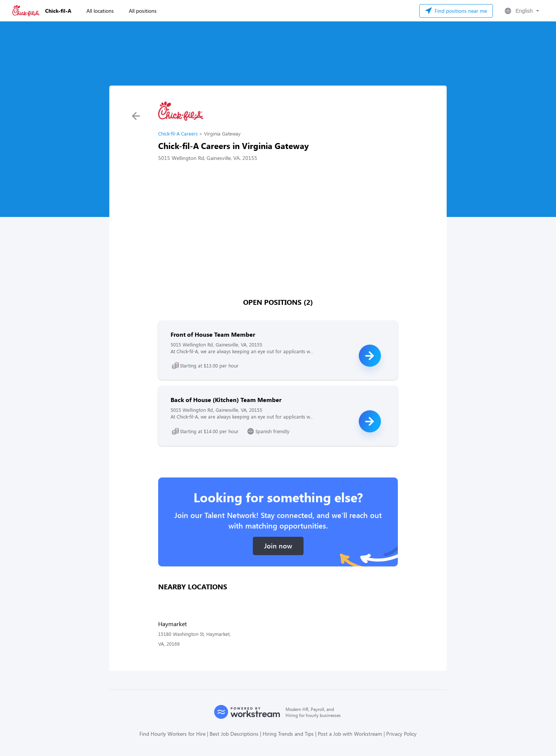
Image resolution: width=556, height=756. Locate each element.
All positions (143, 11)
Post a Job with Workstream (350, 734)
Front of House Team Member (213, 334)
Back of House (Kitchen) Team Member (226, 400)
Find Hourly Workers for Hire (172, 734)
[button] (521, 11)
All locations (100, 11)
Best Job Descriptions (234, 734)
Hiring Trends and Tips (288, 734)
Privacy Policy (401, 734)
